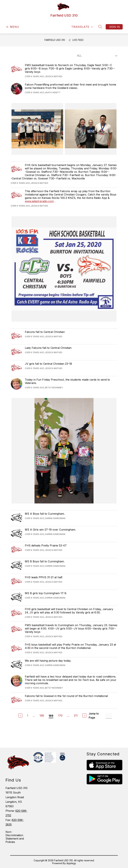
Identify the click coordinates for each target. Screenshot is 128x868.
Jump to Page (94, 716)
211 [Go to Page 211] (76, 716)
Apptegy (71, 863)
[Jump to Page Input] (109, 716)
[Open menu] (12, 27)
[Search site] (100, 27)
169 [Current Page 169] (51, 716)
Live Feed (78, 40)
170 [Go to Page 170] (60, 716)
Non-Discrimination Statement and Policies (15, 837)
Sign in (114, 27)
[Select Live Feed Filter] (96, 56)
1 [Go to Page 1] (28, 716)
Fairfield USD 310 (55, 40)
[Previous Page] (20, 716)
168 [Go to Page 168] (42, 716)
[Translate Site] (82, 27)
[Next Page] (84, 716)
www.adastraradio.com (39, 201)
